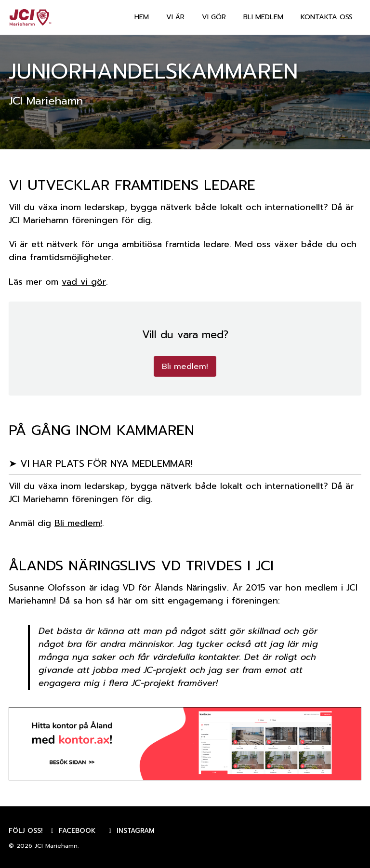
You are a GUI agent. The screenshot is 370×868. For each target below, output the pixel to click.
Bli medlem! (185, 366)
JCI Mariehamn (56, 846)
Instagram (130, 831)
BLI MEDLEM (263, 17)
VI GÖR (214, 17)
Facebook (72, 831)
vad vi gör (84, 282)
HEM (142, 17)
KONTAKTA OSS (327, 17)
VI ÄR (175, 17)
